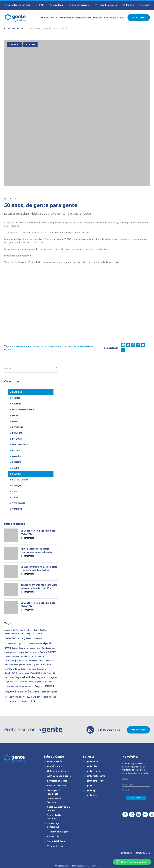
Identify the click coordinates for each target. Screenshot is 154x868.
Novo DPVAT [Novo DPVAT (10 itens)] (10, 673)
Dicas (15, 415)
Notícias (17, 450)
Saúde (16, 468)
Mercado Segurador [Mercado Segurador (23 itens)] (37, 669)
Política (17, 462)
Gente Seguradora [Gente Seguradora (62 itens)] (14, 660)
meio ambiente (20, 445)
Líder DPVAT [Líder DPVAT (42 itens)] (46, 665)
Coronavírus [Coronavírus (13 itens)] (37, 634)
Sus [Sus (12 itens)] (28, 697)
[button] (132, 862)
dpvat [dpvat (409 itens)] (47, 643)
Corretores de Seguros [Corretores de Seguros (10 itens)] (14, 644)
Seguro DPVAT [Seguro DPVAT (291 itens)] (45, 686)
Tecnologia (19, 503)
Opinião (16, 456)
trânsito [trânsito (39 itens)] (33, 701)
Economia (18, 427)
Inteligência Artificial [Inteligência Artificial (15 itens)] (24, 665)
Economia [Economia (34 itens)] (23, 648)
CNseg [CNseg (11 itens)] (27, 634)
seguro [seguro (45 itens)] (53, 677)
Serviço (16, 486)
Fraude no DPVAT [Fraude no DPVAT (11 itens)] (12, 656)
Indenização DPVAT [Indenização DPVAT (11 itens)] (37, 661)
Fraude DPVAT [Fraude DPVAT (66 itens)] (48, 652)
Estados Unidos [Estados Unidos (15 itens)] (48, 648)
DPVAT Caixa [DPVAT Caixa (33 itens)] (11, 648)
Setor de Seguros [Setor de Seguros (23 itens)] (49, 692)
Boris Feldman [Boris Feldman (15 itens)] (11, 634)
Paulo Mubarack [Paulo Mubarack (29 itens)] (38, 673)
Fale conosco (138, 730)
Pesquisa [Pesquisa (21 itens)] (51, 673)
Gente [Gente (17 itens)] (41, 656)
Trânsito (17, 509)
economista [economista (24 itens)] (35, 648)
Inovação (17, 433)
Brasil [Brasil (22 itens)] (21, 634)
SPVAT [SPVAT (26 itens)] (22, 697)
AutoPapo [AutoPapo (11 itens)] (28, 630)
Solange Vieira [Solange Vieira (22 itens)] (11, 697)
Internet (17, 439)
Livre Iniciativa (87, 346)
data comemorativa (23, 410)
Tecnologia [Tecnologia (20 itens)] (22, 701)
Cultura (17, 404)
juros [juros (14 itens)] (37, 665)
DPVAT (16, 421)
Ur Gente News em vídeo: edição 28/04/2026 (38, 532)
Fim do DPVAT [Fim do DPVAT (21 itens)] (11, 652)
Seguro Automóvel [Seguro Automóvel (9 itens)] (26, 682)
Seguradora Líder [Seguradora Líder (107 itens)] (25, 677)
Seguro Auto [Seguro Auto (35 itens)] (11, 682)
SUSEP (15, 497)
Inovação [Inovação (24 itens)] (9, 665)
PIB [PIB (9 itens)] (6, 678)
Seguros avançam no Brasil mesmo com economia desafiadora (39, 569)
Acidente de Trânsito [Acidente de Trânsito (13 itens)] (14, 630)
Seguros (30, 45)
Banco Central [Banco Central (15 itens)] (40, 630)
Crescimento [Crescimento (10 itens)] (30, 644)
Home (7, 28)
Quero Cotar (139, 18)
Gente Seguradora (52, 346)
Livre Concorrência (70, 346)
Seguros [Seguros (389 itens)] (34, 691)
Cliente (16, 398)
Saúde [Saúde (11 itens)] (11, 677)
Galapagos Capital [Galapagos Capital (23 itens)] (29, 656)
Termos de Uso (142, 853)
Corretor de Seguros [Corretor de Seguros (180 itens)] (18, 638)
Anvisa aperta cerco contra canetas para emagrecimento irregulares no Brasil (36, 551)
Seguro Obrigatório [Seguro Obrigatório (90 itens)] (16, 692)
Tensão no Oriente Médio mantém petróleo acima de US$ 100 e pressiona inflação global (39, 587)
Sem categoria (20, 480)
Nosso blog (21, 28)
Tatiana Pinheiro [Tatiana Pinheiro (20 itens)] (49, 697)
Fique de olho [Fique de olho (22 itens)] (25, 652)
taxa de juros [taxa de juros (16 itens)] (10, 701)
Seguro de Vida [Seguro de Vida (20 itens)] (26, 687)
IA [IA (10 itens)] (26, 661)
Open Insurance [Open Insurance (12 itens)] (23, 673)
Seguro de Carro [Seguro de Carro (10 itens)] (11, 687)
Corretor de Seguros (34, 346)
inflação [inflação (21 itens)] (50, 661)
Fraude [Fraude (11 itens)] (36, 652)
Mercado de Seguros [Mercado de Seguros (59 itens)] (16, 669)
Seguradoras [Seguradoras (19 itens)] (42, 677)
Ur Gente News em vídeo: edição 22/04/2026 (38, 605)
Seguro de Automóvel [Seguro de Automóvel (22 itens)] (45, 682)
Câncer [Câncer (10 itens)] (39, 644)
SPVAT (15, 491)
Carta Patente (17, 346)
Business (15, 45)
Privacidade (126, 853)
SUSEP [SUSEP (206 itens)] (35, 697)
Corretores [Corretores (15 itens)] (37, 638)
